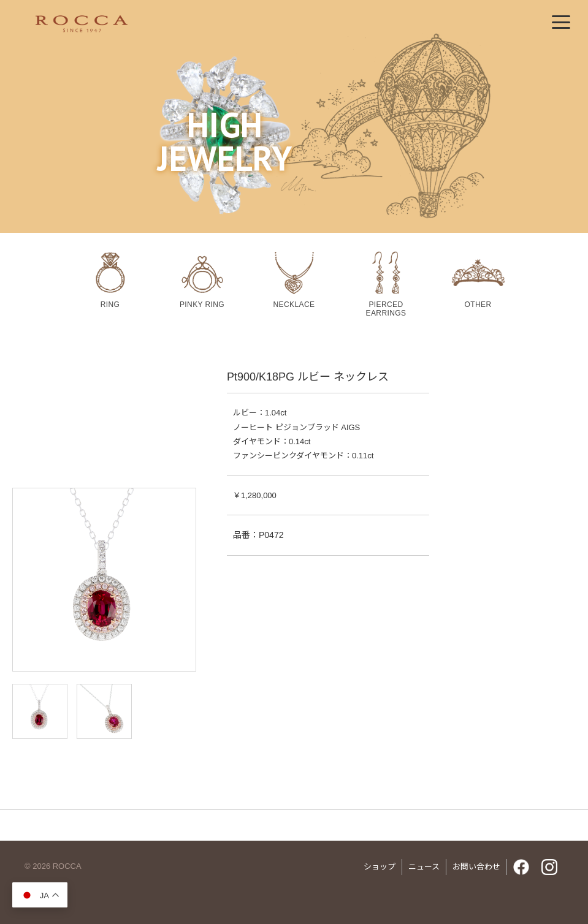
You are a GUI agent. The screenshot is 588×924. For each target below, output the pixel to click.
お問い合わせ (476, 867)
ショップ (380, 867)
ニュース (424, 867)
